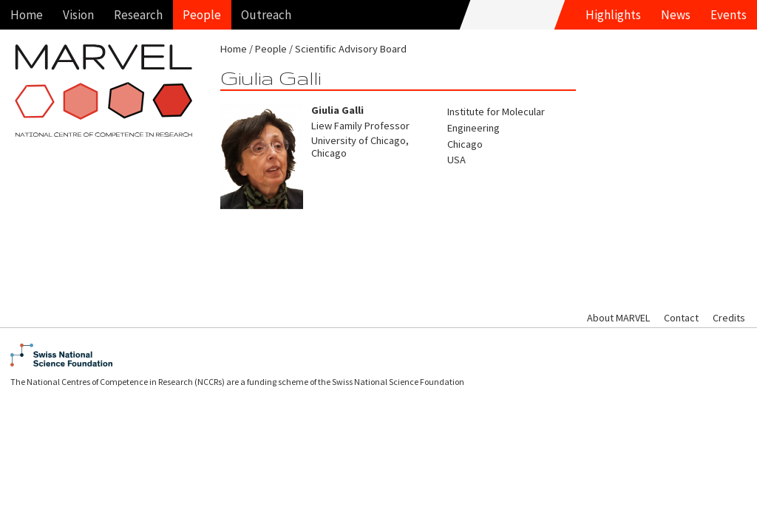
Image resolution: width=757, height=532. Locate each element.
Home (27, 15)
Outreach (266, 15)
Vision (78, 15)
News (676, 15)
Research (138, 15)
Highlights (613, 15)
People (202, 15)
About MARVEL (618, 318)
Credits (729, 318)
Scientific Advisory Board (351, 49)
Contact (681, 318)
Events (729, 15)
